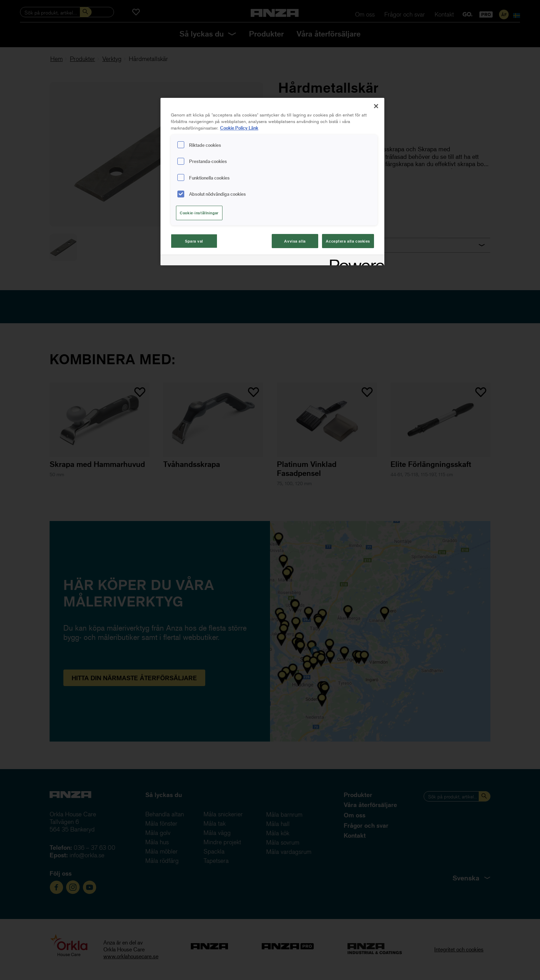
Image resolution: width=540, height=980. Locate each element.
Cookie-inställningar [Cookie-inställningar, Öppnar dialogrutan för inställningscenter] (199, 213)
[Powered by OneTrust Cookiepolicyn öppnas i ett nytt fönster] (355, 261)
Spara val (194, 241)
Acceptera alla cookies (348, 241)
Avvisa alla (295, 241)
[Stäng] (376, 106)
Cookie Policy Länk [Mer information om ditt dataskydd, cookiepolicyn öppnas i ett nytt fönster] (239, 128)
